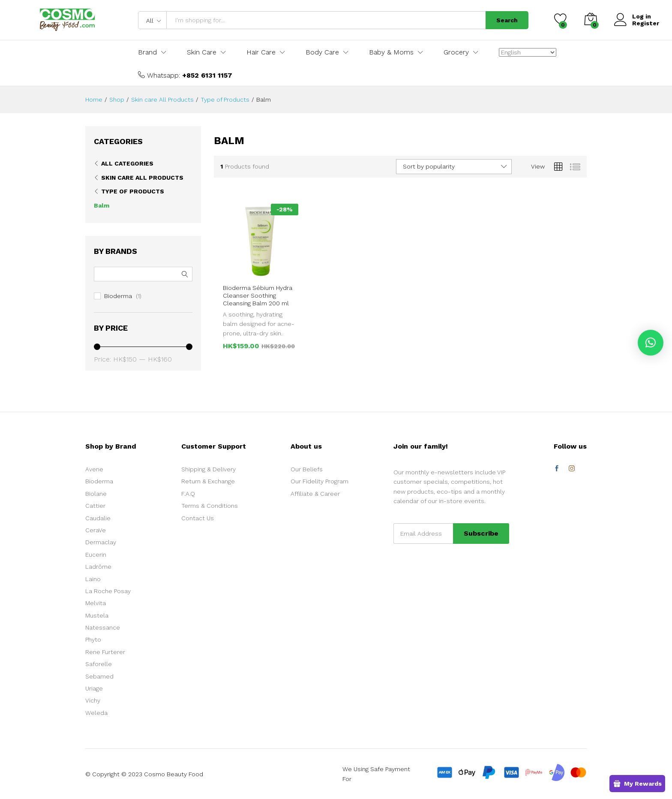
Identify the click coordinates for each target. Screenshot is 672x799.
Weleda (96, 713)
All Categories (127, 163)
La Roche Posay (108, 591)
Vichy (93, 700)
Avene (94, 469)
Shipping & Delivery (208, 469)
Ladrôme (98, 567)
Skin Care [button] (202, 52)
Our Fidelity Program (319, 481)
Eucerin (96, 555)
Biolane (96, 494)
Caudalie (98, 518)
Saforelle (99, 664)
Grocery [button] (456, 52)
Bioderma (118, 296)
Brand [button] (147, 52)
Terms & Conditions (210, 506)
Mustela (97, 615)
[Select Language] (528, 52)
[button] (651, 343)
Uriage (94, 688)
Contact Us (198, 518)
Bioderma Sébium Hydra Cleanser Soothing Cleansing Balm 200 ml (258, 295)
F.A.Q (188, 494)
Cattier (95, 506)
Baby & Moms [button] (391, 52)
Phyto (93, 639)
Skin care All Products (142, 178)
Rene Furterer (105, 652)
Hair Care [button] (261, 52)
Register (646, 23)
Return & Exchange (208, 481)
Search (507, 20)
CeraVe (96, 530)
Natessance (103, 627)
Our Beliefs (307, 469)
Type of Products (133, 191)
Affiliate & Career (315, 494)
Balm (102, 205)
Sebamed (99, 676)
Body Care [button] (322, 52)
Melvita (96, 603)
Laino (93, 579)
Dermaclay (101, 542)
